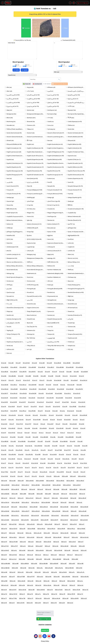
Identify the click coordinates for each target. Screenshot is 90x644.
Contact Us (45, 630)
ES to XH (20, 476)
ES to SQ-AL (66, 459)
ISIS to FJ (82, 524)
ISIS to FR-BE (31, 529)
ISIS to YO (54, 603)
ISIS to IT (81, 542)
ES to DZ (49, 385)
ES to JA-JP (50, 424)
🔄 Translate (26, 28)
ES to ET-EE (65, 402)
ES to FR (65, 406)
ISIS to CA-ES (73, 494)
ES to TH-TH (19, 468)
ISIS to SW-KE (41, 590)
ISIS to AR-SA (67, 485)
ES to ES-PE (4, 402)
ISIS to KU (75, 550)
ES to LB (27, 433)
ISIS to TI (22, 594)
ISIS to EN (14, 507)
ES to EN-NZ (70, 389)
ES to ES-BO (58, 393)
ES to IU (36, 424)
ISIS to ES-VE (84, 520)
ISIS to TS (80, 594)
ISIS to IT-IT (14, 546)
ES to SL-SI (27, 459)
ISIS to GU (55, 533)
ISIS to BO (40, 494)
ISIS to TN (46, 594)
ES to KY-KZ (12, 433)
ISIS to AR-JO (80, 481)
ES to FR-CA (82, 406)
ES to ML (53, 437)
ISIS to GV (74, 533)
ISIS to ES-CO (25, 515)
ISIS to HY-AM (13, 542)
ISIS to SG (46, 581)
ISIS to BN (31, 494)
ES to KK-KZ (12, 428)
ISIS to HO (40, 537)
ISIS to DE (73, 498)
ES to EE (56, 385)
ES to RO (4, 454)
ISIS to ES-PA (25, 520)
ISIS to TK (30, 594)
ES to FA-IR (11, 406)
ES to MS (13, 441)
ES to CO (11, 380)
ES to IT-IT (28, 424)
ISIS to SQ (38, 585)
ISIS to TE (68, 590)
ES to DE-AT (74, 380)
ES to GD (55, 411)
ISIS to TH (4, 594)
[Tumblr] (53, 636)
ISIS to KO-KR (58, 550)
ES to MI (28, 437)
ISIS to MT (64, 563)
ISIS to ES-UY (74, 520)
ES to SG (76, 454)
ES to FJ (41, 406)
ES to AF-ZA (26, 363)
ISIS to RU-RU (85, 577)
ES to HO (67, 415)
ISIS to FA (40, 524)
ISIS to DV (55, 502)
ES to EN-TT (5, 393)
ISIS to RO (57, 577)
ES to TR (63, 468)
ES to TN (49, 468)
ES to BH (21, 376)
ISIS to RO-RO (66, 577)
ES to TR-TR (71, 468)
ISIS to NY (12, 572)
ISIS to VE (4, 603)
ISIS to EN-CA (44, 507)
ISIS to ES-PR (45, 520)
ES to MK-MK (44, 437)
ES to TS (79, 468)
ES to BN (36, 376)
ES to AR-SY (14, 372)
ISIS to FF (57, 524)
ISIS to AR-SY (77, 485)
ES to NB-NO (64, 441)
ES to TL (41, 468)
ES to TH (11, 468)
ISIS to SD (30, 581)
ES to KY (4, 433)
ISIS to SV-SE (22, 590)
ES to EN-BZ (14, 389)
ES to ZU (49, 476)
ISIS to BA (56, 489)
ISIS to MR (15, 563)
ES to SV (18, 463)
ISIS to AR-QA (57, 485)
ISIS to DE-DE (15, 502)
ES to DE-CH (84, 380)
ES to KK (4, 428)
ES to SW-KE (51, 463)
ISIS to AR (21, 481)
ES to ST (4, 463)
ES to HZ (45, 420)
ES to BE (76, 372)
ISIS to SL (80, 581)
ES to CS (18, 380)
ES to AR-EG (5, 367)
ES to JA (43, 424)
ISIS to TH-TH (13, 594)
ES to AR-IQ (14, 367)
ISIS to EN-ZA (46, 511)
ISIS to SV (4, 590)
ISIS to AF (73, 476)
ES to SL (20, 459)
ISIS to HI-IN (31, 537)
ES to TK (34, 468)
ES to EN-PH (79, 389)
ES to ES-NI (69, 398)
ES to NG (4, 446)
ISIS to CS (21, 498)
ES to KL (20, 428)
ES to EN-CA (23, 389)
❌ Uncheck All (37, 84)
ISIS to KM (22, 550)
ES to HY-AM (37, 420)
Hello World (22, 50)
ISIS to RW (4, 581)
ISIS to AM (12, 481)
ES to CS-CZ (27, 380)
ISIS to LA (22, 555)
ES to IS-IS (4, 424)
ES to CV (35, 380)
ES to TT (86, 468)
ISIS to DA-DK (64, 498)
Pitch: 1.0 (27, 65)
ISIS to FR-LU (71, 529)
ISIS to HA (82, 533)
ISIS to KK (82, 546)
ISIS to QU (40, 577)
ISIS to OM (29, 572)
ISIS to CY (47, 498)
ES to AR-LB (42, 367)
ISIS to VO (30, 603)
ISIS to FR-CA (41, 529)
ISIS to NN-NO (69, 568)
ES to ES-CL (68, 393)
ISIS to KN (31, 550)
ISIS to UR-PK (75, 598)
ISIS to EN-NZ (5, 511)
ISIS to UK (47, 598)
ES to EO (41, 393)
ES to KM (27, 428)
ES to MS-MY (32, 441)
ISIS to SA (13, 581)
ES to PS (43, 450)
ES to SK (4, 459)
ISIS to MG (22, 559)
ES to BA (69, 372)
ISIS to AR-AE (30, 481)
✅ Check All (27, 84)
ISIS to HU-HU (84, 537)
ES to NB (55, 441)
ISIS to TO (54, 594)
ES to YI (27, 476)
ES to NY (62, 446)
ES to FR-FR (14, 411)
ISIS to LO (62, 555)
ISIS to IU (23, 546)
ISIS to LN (54, 555)
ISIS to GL (29, 533)
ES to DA (49, 380)
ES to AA (4, 363)
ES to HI (51, 415)
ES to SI (83, 454)
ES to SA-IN (53, 454)
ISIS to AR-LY (25, 485)
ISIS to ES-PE (35, 520)
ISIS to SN (22, 585)
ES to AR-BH (67, 363)
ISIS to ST (72, 585)
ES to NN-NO (38, 446)
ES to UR (52, 472)
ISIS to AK (4, 481)
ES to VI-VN (4, 476)
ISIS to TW (22, 598)
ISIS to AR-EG (60, 481)
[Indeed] (45, 636)
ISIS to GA (12, 533)
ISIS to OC (21, 572)
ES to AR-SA (5, 372)
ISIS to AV (32, 489)
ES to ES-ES (32, 398)
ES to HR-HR (83, 415)
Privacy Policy (45, 641)
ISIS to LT (70, 555)
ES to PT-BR (58, 450)
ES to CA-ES (73, 376)
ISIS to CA (64, 494)
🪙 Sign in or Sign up (44, 619)
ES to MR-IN (5, 441)
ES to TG (4, 468)
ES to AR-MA (60, 367)
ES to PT (50, 450)
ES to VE (76, 472)
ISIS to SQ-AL (47, 585)
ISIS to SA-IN (21, 581)
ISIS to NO (79, 568)
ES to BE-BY (84, 372)
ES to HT (4, 420)
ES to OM (77, 446)
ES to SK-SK (12, 459)
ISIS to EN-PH (15, 511)
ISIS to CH (4, 498)
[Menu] (3, 3)
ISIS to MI (39, 559)
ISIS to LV (4, 559)
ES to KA (65, 424)
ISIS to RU (75, 577)
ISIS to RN (48, 577)
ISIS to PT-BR (21, 577)
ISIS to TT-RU (13, 598)
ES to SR (74, 459)
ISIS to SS (64, 585)
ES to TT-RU (5, 472)
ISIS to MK (47, 559)
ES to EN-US (14, 393)
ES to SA (45, 454)
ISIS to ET (4, 524)
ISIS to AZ (48, 489)
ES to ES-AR (49, 393)
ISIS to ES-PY (54, 520)
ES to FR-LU (23, 411)
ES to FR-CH (5, 411)
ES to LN (48, 433)
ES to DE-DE (5, 385)
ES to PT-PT (67, 450)
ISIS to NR (4, 572)
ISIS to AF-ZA (82, 476)
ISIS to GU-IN (64, 533)
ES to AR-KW (32, 367)
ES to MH (20, 437)
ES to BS (58, 376)
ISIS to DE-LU (35, 502)
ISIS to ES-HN (85, 515)
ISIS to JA (31, 546)
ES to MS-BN (22, 441)
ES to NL (11, 446)
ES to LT (63, 433)
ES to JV (58, 424)
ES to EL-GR (71, 385)
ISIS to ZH (62, 603)
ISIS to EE (72, 502)
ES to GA (48, 411)
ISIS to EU (22, 524)
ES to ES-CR (5, 398)
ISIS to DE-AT (82, 498)
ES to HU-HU (20, 420)
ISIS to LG (38, 555)
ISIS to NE (23, 568)
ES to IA (52, 420)
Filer (8, 3)
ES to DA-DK (58, 380)
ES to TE (76, 463)
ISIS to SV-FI (13, 590)
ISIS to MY (72, 563)
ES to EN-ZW (33, 393)
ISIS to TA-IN (59, 590)
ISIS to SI (54, 581)
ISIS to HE (4, 537)
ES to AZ (62, 372)
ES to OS (4, 450)
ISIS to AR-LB (15, 485)
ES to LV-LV (4, 437)
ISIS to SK (62, 581)
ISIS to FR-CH (51, 529)
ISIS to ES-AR (83, 511)
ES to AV (47, 372)
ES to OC (69, 446)
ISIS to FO (4, 529)
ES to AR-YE (32, 372)
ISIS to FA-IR (48, 524)
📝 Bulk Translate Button (60, 84)
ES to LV (78, 433)
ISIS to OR (38, 572)
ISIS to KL (14, 550)
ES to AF (18, 363)
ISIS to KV (84, 550)
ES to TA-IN (68, 463)
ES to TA (60, 463)
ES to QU (76, 450)
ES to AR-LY (51, 367)
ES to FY (40, 411)
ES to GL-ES (71, 411)
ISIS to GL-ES (38, 533)
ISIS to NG (31, 568)
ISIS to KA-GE (64, 546)
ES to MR (79, 437)
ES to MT (40, 441)
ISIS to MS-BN (44, 563)
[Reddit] (40, 636)
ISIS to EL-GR (5, 507)
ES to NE (80, 441)
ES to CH (4, 380)
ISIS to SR (56, 585)
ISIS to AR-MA (36, 485)
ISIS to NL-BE (49, 568)
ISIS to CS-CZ (29, 498)
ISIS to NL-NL (59, 568)
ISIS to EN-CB (54, 507)
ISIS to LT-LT (79, 555)
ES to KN (35, 428)
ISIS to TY (30, 598)
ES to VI (83, 472)
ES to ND (73, 441)
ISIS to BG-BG (5, 494)
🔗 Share (65, 28)
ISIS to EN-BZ (34, 507)
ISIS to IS (64, 542)
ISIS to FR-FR (61, 529)
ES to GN (79, 411)
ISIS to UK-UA (56, 598)
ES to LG (34, 433)
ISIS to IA (31, 542)
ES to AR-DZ (76, 363)
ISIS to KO (49, 550)
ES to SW (43, 463)
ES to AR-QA (79, 367)
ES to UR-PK (60, 472)
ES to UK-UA (43, 472)
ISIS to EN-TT (26, 511)
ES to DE (66, 380)
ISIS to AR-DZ (50, 481)
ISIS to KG (74, 546)
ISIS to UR (65, 598)
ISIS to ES (74, 511)
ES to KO (51, 428)
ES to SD (61, 454)
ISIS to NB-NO (5, 568)
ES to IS (82, 420)
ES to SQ (58, 459)
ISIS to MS (34, 563)
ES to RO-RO (12, 454)
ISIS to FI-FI (73, 524)
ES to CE (81, 376)
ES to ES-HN (50, 398)
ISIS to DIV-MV (46, 502)
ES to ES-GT (41, 398)
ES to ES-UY (40, 402)
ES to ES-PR (13, 402)
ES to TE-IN (84, 463)
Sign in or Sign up (82, 3)
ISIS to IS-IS (72, 542)
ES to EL (63, 385)
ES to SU (11, 463)
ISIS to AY (40, 489)
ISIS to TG (85, 590)
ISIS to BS (56, 494)
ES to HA (28, 415)
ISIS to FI (65, 524)
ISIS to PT (12, 577)
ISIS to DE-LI (25, 502)
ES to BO (43, 376)
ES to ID (59, 420)
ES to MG (13, 437)
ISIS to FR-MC (81, 529)
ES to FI (26, 406)
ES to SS (81, 459)
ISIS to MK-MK (57, 559)
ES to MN (61, 437)
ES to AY (55, 372)
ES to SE (69, 454)
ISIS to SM (14, 585)
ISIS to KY (4, 555)
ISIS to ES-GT (75, 515)
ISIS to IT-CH (5, 546)
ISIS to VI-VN (21, 603)
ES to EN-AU (5, 389)
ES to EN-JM (60, 389)
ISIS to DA (55, 498)
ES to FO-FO (56, 406)
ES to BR (51, 376)
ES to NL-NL (29, 446)
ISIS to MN (75, 559)
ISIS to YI (46, 603)
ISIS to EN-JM (84, 507)
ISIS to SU (80, 585)
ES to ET (57, 402)
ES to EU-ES (82, 402)
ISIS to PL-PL (81, 572)
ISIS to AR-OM (46, 485)
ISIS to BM (23, 494)
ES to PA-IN (19, 450)
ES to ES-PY (22, 402)
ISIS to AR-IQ (70, 481)
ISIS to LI (46, 555)
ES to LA (20, 433)
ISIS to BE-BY (73, 489)
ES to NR (55, 446)
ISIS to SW (31, 590)
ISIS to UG (38, 598)
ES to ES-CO (77, 393)
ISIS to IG (56, 542)
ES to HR (75, 415)
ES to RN (83, 450)
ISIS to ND (15, 568)
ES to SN (43, 459)
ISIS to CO (12, 498)
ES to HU (11, 420)
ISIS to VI (12, 603)
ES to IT (12, 424)
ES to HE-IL (43, 415)
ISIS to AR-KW (5, 485)
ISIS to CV (39, 498)
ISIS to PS (4, 577)
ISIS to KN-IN (40, 550)
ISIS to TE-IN (76, 590)
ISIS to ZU (70, 603)
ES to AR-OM (70, 367)
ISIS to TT (4, 598)
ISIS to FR (22, 529)
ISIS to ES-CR (35, 515)
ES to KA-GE (73, 424)
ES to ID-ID (67, 420)
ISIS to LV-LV (13, 559)
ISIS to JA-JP (39, 546)
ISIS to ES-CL (15, 515)
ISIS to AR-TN (5, 489)
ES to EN (79, 385)
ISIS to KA (55, 546)
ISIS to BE (64, 489)
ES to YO (34, 476)
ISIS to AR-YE (15, 489)
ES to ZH (42, 476)
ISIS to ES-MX (5, 520)
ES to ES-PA (78, 398)
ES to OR (85, 446)
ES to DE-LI (14, 385)
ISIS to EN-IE (74, 507)
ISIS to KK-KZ (5, 550)
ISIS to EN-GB (64, 507)
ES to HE (35, 415)
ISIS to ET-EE (13, 524)
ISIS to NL (40, 568)
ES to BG (4, 376)
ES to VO (13, 476)
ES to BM (28, 376)
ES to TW (13, 472)
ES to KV (83, 428)
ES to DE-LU (23, 385)
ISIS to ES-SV (64, 520)
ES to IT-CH (20, 424)
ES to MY (48, 441)
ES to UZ (69, 472)
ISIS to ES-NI (15, 520)
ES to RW (38, 454)
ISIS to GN (47, 533)
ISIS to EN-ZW (56, 511)
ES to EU (73, 402)
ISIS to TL (38, 594)
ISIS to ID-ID (47, 542)
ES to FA (4, 406)
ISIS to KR (67, 550)
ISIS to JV (47, 546)
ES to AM (42, 363)
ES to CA (65, 376)
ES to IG (75, 420)
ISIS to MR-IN (25, 563)
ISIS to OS (46, 572)
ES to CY (42, 380)
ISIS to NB (80, 563)
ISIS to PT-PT (31, 577)
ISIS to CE (82, 494)
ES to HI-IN (59, 415)
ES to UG (28, 472)
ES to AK (34, 363)
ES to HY (28, 420)
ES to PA (11, 450)
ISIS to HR (48, 537)
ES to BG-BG (12, 376)
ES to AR (49, 363)
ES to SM (36, 459)
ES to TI (27, 468)
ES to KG (82, 424)
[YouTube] (49, 636)
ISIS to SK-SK (71, 581)
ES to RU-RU (29, 454)
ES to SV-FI (26, 463)
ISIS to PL (72, 572)
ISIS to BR (48, 494)
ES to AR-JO (23, 367)
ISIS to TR (62, 594)
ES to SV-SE (35, 463)
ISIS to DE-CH (5, 502)
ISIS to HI (22, 537)
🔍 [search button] (59, 79)
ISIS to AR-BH (40, 481)
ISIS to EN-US (36, 511)
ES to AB (11, 363)
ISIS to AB (65, 476)
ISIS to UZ (84, 598)
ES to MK (35, 437)
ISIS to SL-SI (5, 585)
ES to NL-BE (19, 446)
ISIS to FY (4, 533)
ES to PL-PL (35, 450)
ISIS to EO (65, 511)
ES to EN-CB (33, 389)
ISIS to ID (39, 542)
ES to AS (40, 372)
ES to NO (47, 446)
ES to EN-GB (42, 389)
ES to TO (56, 468)
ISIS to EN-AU (23, 507)
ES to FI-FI (34, 406)
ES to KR (68, 428)
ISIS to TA (50, 590)
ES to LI (41, 433)
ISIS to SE (38, 581)
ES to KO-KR (60, 428)
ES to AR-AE (58, 363)
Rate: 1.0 (17, 65)
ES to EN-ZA (23, 393)
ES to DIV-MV (32, 385)
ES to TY (20, 472)
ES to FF (19, 406)
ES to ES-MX (59, 398)
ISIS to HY (4, 542)
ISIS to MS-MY (54, 563)
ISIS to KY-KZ (13, 555)
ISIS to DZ (63, 502)
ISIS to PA (54, 572)
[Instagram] (36, 636)
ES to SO (50, 459)
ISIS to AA (57, 476)
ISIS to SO (30, 585)
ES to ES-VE (49, 402)
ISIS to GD (20, 533)
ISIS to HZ (23, 542)
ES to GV (20, 415)
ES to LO (55, 433)
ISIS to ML (66, 559)
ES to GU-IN (12, 415)
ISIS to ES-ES (65, 515)
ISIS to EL (79, 502)
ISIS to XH (38, 603)
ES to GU (4, 415)
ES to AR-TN (23, 372)
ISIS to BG (83, 489)
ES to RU (21, 454)
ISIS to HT (67, 537)
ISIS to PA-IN (63, 572)
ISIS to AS (24, 489)
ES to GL (62, 411)
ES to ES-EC (23, 398)
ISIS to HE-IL (13, 537)
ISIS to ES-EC (55, 515)
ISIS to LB (30, 555)
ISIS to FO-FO (13, 529)
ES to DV (41, 385)
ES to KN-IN (43, 428)
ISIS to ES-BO (5, 515)
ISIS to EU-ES (31, 524)
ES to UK (35, 472)
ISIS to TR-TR (71, 594)
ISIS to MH (31, 559)
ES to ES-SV (31, 402)
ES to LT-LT (71, 433)
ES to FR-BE (73, 406)
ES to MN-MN (70, 437)
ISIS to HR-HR (57, 537)
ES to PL (27, 450)
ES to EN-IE (51, 389)
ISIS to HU (75, 537)
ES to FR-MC (32, 411)
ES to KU (75, 428)
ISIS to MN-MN (6, 563)
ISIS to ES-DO (45, 515)
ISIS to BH (15, 494)
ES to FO (48, 406)
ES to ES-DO (14, 398)
